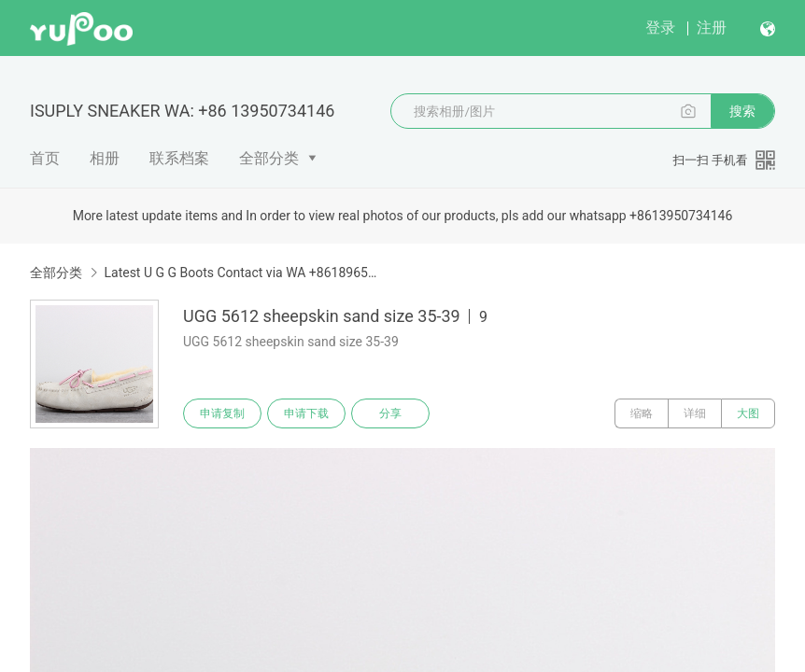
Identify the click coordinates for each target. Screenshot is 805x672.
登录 (660, 28)
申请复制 (222, 413)
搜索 (742, 111)
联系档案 (179, 158)
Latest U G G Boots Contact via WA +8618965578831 (243, 273)
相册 (105, 158)
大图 (748, 413)
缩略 (642, 413)
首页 (45, 158)
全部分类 (269, 158)
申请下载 (306, 413)
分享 (390, 413)
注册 (712, 28)
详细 (695, 413)
